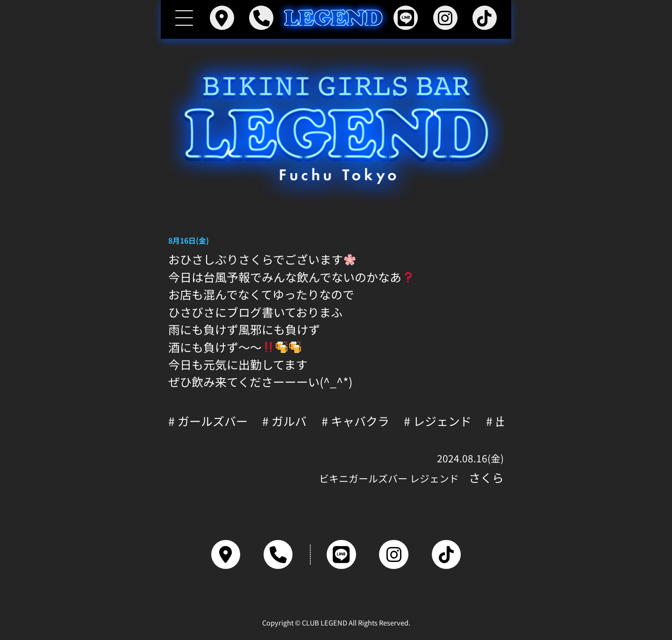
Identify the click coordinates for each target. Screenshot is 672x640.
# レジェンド (438, 421)
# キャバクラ (355, 421)
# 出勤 (502, 421)
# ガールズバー (208, 421)
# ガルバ (284, 421)
